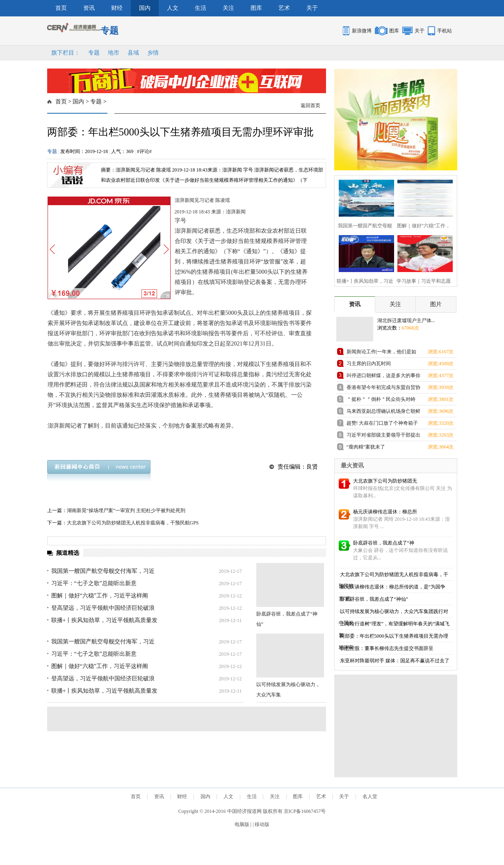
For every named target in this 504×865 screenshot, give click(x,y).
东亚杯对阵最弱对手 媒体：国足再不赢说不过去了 (395, 661)
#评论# (144, 151)
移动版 (262, 824)
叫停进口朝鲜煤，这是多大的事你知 (383, 377)
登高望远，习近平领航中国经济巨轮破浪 (103, 608)
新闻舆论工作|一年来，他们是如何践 (381, 353)
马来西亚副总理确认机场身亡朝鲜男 (383, 413)
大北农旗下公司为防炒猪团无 (385, 481)
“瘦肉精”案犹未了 (366, 447)
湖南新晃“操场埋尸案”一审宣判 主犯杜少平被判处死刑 (126, 510)
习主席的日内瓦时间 (369, 364)
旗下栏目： (66, 53)
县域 (133, 53)
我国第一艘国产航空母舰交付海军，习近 (103, 571)
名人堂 (370, 796)
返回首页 (310, 105)
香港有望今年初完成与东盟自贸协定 (383, 389)
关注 (228, 8)
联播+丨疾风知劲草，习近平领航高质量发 (105, 620)
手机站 (445, 31)
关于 (312, 8)
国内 (145, 8)
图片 (436, 304)
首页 (61, 8)
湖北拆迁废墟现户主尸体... (406, 320)
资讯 (89, 8)
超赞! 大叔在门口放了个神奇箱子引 (382, 424)
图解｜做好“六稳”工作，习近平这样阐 (100, 596)
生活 (201, 8)
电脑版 (242, 824)
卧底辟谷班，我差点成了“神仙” (374, 599)
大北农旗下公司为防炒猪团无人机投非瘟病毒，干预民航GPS (133, 523)
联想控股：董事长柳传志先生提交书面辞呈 (387, 648)
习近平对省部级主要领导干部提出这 (383, 436)
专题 (94, 53)
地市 (114, 53)
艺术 (284, 8)
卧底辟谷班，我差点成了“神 (384, 543)
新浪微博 (362, 31)
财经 (117, 8)
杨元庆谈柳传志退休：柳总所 (385, 512)
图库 (256, 8)
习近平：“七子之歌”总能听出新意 (94, 583)
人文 (173, 8)
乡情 (153, 53)
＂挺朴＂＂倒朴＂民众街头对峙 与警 (381, 401)
